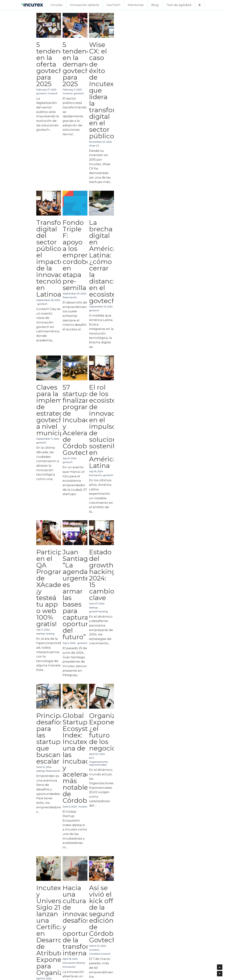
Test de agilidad (179, 5)
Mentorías (136, 5)
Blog (155, 5)
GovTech (114, 5)
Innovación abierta (85, 5)
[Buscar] (199, 5)
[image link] (32, 5)
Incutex (57, 5)
